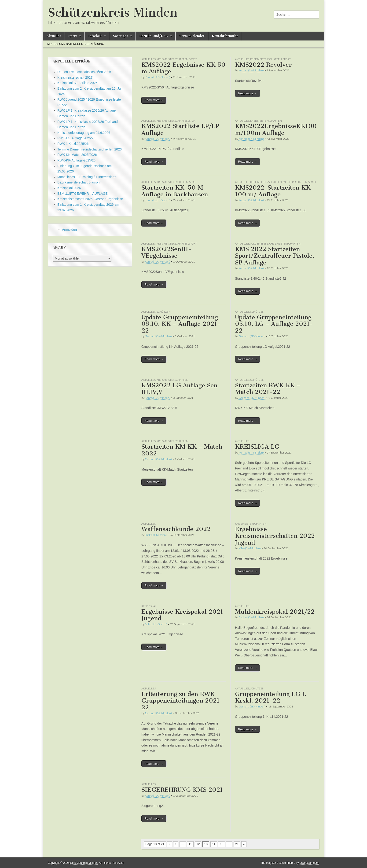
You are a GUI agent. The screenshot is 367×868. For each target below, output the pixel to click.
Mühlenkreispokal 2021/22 (275, 612)
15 (221, 844)
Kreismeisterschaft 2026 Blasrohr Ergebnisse (90, 199)
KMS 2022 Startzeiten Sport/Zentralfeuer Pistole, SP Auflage (275, 256)
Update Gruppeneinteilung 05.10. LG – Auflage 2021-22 (274, 324)
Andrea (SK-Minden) (251, 617)
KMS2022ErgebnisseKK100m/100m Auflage (276, 129)
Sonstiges (120, 36)
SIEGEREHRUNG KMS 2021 (182, 790)
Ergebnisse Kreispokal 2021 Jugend (182, 615)
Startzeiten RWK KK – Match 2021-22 (268, 389)
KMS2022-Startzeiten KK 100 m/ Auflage (273, 191)
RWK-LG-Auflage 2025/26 (76, 138)
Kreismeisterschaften (172, 59)
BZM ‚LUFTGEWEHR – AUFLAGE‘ (83, 194)
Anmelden (69, 230)
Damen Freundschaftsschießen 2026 (84, 72)
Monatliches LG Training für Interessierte (87, 177)
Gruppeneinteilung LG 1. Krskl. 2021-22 (271, 697)
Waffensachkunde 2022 (176, 529)
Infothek (95, 36)
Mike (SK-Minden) (250, 548)
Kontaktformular (225, 36)
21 (237, 844)
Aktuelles (54, 36)
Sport (73, 36)
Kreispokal (149, 606)
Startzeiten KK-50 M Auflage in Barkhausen (175, 191)
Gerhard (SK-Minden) (158, 336)
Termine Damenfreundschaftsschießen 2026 (90, 149)
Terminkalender (192, 36)
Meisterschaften (295, 182)
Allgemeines (259, 244)
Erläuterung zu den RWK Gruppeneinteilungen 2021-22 (182, 701)
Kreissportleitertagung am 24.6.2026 (84, 133)
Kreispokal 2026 (69, 188)
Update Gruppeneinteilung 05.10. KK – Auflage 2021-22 (181, 324)
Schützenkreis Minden (113, 13)
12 (198, 844)
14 (214, 844)
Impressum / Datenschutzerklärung (75, 44)
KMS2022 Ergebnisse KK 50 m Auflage (183, 68)
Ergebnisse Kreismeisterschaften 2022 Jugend (275, 536)
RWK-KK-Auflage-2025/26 (76, 160)
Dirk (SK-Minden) (156, 535)
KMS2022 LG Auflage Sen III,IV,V (179, 389)
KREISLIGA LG (257, 447)
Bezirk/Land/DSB (154, 36)
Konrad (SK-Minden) (158, 77)
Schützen (164, 312)
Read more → (154, 100)
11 (190, 844)
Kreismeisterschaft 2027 (75, 77)
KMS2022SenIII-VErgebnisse (166, 253)
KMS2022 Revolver (263, 65)
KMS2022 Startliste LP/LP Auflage (180, 129)
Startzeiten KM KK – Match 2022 (182, 450)
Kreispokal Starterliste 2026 (77, 83)
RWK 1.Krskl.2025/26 (73, 144)
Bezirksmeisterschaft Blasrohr (79, 182)
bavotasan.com (309, 863)
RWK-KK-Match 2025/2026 (77, 155)
